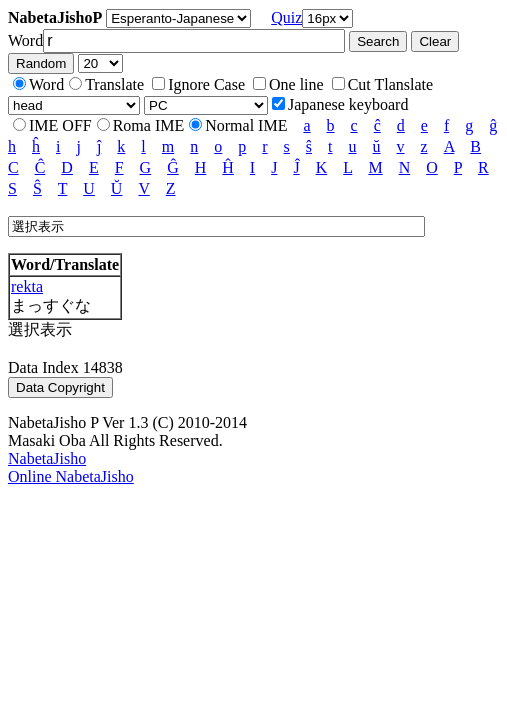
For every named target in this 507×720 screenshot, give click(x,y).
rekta (27, 286)
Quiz (286, 17)
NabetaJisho (47, 458)
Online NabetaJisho (71, 476)
